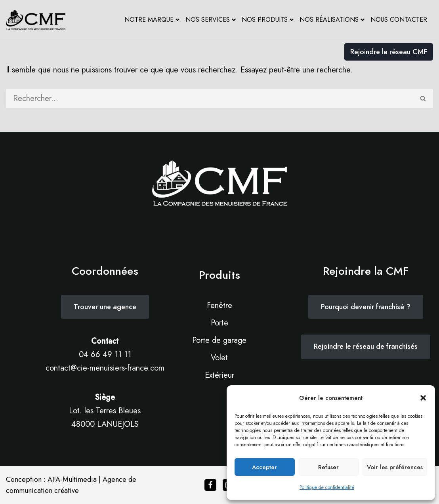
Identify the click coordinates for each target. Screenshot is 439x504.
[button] (423, 398)
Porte (219, 323)
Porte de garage (219, 340)
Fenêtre (219, 305)
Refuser (328, 467)
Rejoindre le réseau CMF (389, 52)
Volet (219, 358)
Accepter (264, 467)
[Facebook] (210, 485)
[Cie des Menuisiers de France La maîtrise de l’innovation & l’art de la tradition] (36, 20)
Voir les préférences (395, 467)
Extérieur (219, 375)
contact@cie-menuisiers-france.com (105, 368)
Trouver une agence (105, 307)
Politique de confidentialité (327, 487)
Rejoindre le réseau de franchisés (366, 346)
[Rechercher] (210, 98)
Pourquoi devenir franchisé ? (366, 307)
